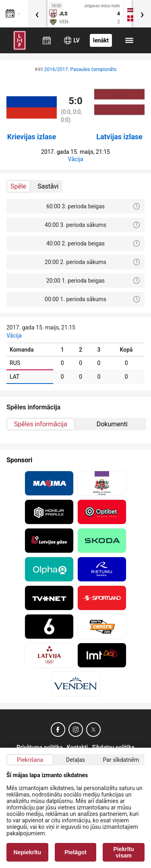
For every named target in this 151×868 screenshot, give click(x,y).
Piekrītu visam (124, 852)
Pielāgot (75, 852)
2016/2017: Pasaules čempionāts (81, 69)
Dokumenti (112, 424)
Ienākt (101, 40)
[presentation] (37, 14)
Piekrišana (30, 760)
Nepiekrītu (27, 852)
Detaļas (75, 760)
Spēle (18, 186)
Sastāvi (48, 186)
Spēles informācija (41, 424)
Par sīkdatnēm (121, 760)
